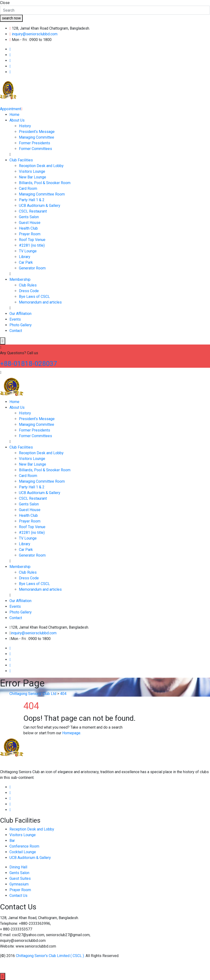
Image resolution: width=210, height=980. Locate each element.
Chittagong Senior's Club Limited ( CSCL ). (51, 956)
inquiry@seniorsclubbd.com (35, 34)
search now (11, 18)
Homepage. (72, 733)
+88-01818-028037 (29, 364)
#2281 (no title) (32, 245)
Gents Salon (29, 217)
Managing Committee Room (42, 194)
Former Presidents (35, 143)
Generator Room (32, 268)
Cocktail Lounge (23, 852)
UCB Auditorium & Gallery (40, 206)
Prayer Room (30, 234)
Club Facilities (21, 160)
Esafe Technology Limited (79, 966)
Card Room (28, 188)
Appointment (11, 109)
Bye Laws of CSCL (34, 297)
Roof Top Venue (32, 240)
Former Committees (35, 149)
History (25, 126)
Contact (16, 331)
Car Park (26, 262)
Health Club (28, 228)
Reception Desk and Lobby (41, 166)
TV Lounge (28, 251)
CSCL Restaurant (33, 211)
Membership (20, 279)
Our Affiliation (20, 314)
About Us (17, 120)
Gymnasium (19, 884)
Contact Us (18, 896)
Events (15, 319)
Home (14, 115)
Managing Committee (37, 137)
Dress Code (29, 291)
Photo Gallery (21, 325)
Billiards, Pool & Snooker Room (45, 183)
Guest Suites (20, 878)
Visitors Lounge (32, 171)
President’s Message (37, 132)
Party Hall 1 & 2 (32, 200)
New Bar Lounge (33, 177)
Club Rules (28, 285)
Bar (12, 841)
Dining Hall (18, 867)
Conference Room (24, 846)
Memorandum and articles (40, 302)
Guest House (30, 223)
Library (25, 257)
